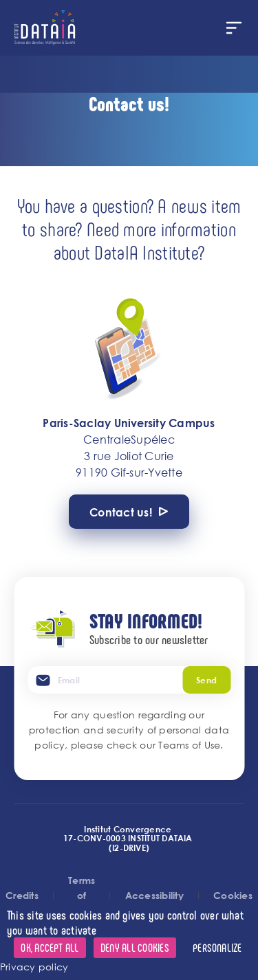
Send (206, 680)
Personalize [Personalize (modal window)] (217, 947)
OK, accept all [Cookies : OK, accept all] (50, 947)
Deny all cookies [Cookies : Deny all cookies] (135, 947)
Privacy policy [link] (34, 967)
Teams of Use (189, 745)
